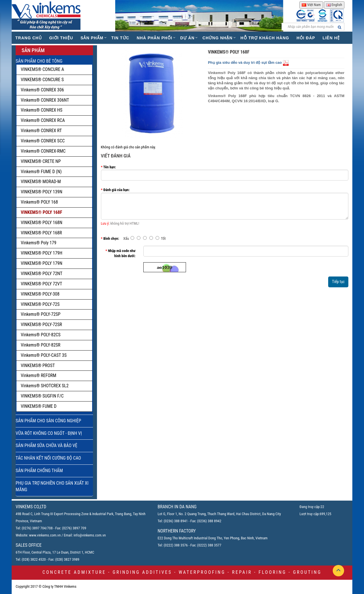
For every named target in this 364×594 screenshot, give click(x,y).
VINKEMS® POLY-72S (40, 304)
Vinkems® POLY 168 (39, 202)
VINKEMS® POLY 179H (42, 253)
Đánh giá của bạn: (116, 190)
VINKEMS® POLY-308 (40, 294)
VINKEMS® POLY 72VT (42, 284)
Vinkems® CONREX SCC (43, 141)
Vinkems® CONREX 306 (42, 90)
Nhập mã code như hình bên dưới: (122, 253)
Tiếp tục (338, 282)
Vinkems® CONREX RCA (43, 120)
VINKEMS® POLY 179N (42, 263)
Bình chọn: (111, 238)
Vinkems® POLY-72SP (41, 314)
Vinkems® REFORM (39, 375)
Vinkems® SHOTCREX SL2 (45, 386)
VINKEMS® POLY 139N (42, 192)
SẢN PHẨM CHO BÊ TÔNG (39, 61)
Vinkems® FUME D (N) (41, 172)
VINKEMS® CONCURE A (42, 69)
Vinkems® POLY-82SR (41, 345)
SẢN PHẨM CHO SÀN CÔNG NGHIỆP (48, 421)
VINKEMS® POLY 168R (41, 233)
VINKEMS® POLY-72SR (41, 324)
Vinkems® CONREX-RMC (43, 151)
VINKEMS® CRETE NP (41, 161)
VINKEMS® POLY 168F (42, 212)
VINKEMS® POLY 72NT (42, 274)
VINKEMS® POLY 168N (42, 223)
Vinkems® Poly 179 (39, 243)
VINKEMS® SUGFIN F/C (42, 396)
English (334, 5)
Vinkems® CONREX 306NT (45, 100)
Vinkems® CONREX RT (41, 131)
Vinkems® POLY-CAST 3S (44, 355)
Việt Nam (311, 5)
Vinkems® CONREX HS (42, 110)
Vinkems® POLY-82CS (41, 335)
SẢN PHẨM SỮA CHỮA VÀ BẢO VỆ (46, 446)
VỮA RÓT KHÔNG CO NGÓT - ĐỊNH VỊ (49, 433)
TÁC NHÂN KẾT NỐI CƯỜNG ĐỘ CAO (48, 458)
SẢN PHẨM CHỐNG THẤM (39, 471)
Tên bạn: (110, 167)
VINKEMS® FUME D (39, 406)
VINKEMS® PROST (38, 365)
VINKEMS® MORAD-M (41, 182)
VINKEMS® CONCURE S (42, 80)
